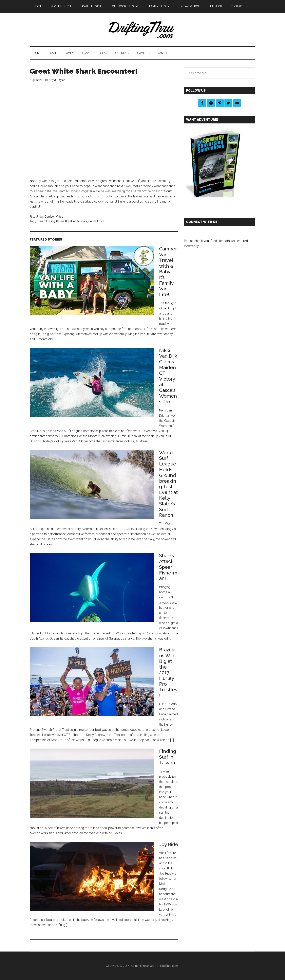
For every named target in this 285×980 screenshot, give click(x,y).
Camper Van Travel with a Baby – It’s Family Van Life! (168, 272)
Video (60, 217)
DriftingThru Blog (142, 29)
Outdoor (50, 217)
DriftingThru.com (167, 966)
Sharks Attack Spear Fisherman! (168, 567)
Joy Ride (169, 844)
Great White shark (76, 221)
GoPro (60, 221)
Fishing (51, 221)
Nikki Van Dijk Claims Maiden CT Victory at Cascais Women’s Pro (168, 376)
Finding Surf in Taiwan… (168, 757)
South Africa (96, 221)
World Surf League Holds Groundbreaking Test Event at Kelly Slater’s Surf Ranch (168, 484)
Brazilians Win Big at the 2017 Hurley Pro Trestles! (168, 672)
